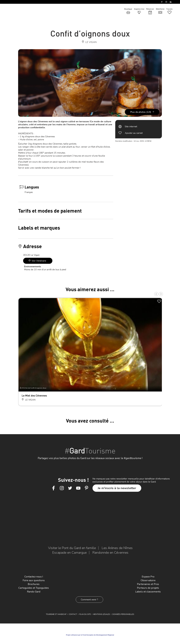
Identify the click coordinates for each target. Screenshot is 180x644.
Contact (73, 614)
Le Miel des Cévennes (34, 395)
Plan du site (85, 614)
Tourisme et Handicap (56, 614)
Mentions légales (102, 614)
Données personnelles (123, 614)
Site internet (131, 126)
